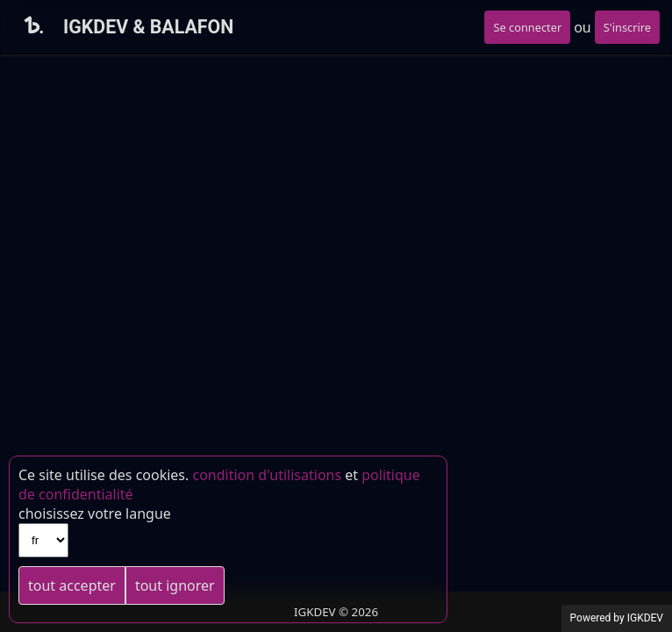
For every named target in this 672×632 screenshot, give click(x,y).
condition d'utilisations (267, 475)
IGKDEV (645, 618)
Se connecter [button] (527, 27)
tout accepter (72, 585)
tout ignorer (175, 585)
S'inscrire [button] (627, 27)
